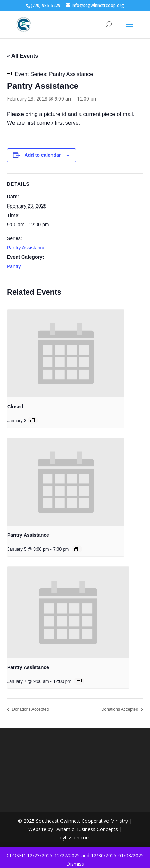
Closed (15, 407)
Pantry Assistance (26, 248)
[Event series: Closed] (33, 420)
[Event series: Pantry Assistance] (77, 549)
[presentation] (66, 354)
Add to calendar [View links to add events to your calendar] (43, 155)
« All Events (22, 56)
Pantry (14, 266)
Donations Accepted (30, 709)
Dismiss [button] (75, 864)
